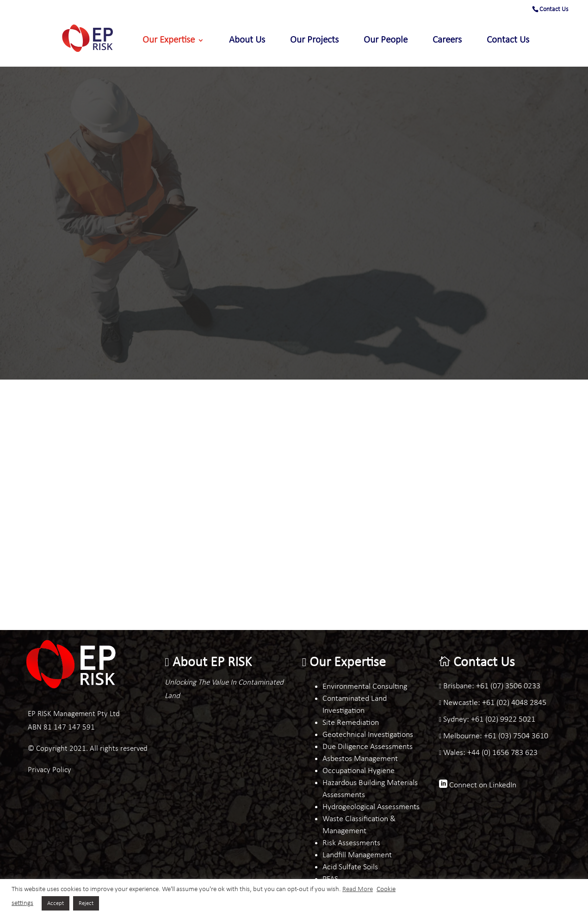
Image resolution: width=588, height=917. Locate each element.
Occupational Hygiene (359, 771)
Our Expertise (169, 41)
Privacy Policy (50, 770)
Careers (447, 41)
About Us (247, 41)
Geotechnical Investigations (368, 735)
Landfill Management (357, 855)
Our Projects (314, 41)
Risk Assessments (351, 843)
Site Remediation (351, 723)
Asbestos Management (360, 759)
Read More (358, 889)
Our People (386, 41)
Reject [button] (86, 903)
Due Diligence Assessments (368, 747)
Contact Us (554, 9)
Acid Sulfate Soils (350, 867)
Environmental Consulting (365, 687)
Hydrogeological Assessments (371, 807)
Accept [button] (56, 903)
